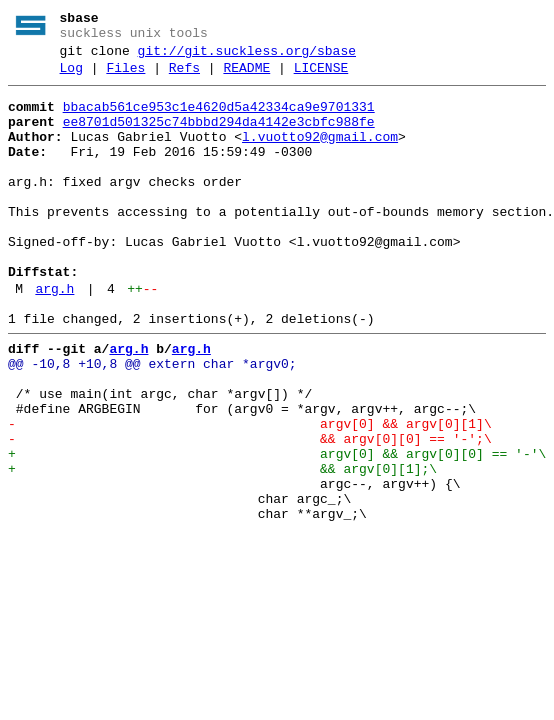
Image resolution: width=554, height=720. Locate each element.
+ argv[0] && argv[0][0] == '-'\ (277, 529)
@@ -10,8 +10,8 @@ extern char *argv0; (152, 421)
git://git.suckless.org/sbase (247, 57)
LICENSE (321, 77)
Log (71, 77)
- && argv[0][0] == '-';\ (250, 511)
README (246, 77)
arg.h (54, 337)
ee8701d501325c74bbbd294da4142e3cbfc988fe (219, 137)
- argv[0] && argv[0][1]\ (250, 493)
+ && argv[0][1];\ (222, 547)
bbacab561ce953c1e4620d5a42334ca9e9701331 (219, 119)
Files (125, 77)
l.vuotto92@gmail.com (320, 155)
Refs (184, 77)
